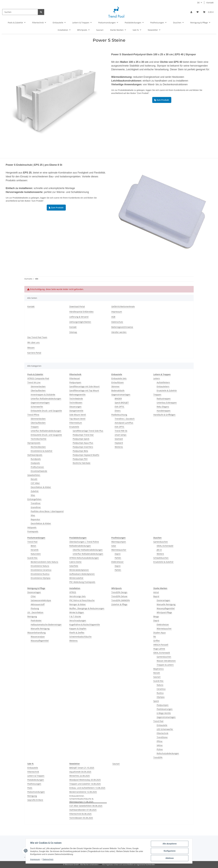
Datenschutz (48, 859)
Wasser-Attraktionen (166, 661)
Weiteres (119, 447)
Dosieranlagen (34, 592)
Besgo (156, 616)
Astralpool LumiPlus (124, 423)
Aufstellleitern (163, 382)
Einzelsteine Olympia (41, 578)
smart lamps (121, 435)
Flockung (35, 608)
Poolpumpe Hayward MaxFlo (86, 455)
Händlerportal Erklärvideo (81, 312)
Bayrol (156, 596)
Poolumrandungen (36, 792)
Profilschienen (37, 467)
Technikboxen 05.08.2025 (81, 818)
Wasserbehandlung (36, 633)
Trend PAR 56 (121, 431)
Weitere (160, 554)
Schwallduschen (161, 558)
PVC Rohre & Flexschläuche (82, 600)
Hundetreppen (164, 411)
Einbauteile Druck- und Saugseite (46, 411)
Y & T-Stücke (75, 616)
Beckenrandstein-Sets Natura (44, 562)
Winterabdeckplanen (79, 570)
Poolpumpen (75, 382)
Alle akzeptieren (170, 844)
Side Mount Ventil (78, 415)
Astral (156, 592)
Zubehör (35, 491)
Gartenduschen (161, 542)
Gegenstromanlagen (40, 403)
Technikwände (76, 399)
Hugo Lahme (159, 649)
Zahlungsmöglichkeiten (80, 322)
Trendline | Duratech (125, 419)
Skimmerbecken (38, 386)
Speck (156, 701)
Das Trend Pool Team (37, 337)
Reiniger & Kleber (78, 604)
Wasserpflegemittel (40, 641)
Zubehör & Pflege (119, 604)
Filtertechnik (162, 733)
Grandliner (36, 507)
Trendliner (36, 503)
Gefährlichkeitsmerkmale (123, 306)
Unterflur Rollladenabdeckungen (46, 399)
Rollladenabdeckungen (80, 546)
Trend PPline (33, 415)
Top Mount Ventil (77, 419)
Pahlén (118, 558)
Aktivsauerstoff (38, 604)
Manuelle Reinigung (40, 629)
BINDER (118, 399)
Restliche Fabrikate (82, 463)
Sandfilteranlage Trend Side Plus (88, 431)
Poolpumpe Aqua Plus (83, 443)
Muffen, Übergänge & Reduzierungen (87, 608)
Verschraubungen (78, 620)
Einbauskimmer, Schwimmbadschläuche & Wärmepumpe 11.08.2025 (81, 799)
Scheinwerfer (37, 407)
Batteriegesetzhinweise (122, 327)
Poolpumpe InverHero (83, 447)
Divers (118, 411)
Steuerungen (75, 407)
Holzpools (32, 527)
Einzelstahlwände (39, 471)
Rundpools (36, 459)
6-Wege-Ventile (164, 713)
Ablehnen (170, 858)
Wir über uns (34, 342)
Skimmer (115, 386)
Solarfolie (74, 566)
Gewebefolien (34, 475)
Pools (30, 788)
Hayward (119, 443)
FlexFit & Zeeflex (77, 633)
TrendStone (162, 737)
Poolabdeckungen (36, 780)
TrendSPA (158, 757)
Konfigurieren (170, 851)
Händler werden (119, 332)
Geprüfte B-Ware (35, 800)
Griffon (157, 641)
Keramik (35, 550)
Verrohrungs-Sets (78, 596)
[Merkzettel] (198, 12)
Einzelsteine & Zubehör (42, 451)
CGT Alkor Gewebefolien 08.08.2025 (86, 806)
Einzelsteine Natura (40, 566)
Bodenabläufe (118, 390)
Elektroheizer (117, 562)
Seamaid (119, 439)
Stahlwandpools (35, 455)
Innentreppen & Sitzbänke (43, 394)
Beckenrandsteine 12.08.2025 (83, 792)
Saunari (157, 677)
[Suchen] (20, 12)
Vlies (33, 495)
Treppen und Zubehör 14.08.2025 (85, 784)
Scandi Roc (32, 558)
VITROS (73, 592)
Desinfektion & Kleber (41, 487)
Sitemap (73, 332)
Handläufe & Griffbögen (164, 415)
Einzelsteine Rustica (40, 574)
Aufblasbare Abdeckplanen (82, 574)
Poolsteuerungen (165, 709)
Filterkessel (75, 378)
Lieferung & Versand (79, 317)
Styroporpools (34, 443)
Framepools (33, 531)
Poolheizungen (34, 784)
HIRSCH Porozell (161, 645)
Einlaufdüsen (118, 382)
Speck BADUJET (122, 403)
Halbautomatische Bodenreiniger (46, 624)
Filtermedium (76, 423)
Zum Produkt (162, 100)
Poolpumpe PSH (80, 459)
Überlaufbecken (38, 390)
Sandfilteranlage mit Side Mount (84, 386)
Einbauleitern (163, 386)
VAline (160, 745)
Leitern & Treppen (36, 776)
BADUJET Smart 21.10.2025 (82, 768)
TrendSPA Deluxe (119, 596)
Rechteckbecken (38, 447)
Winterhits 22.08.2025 (80, 776)
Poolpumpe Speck (81, 439)
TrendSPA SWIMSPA (121, 600)
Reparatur (35, 519)
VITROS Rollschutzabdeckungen (84, 558)
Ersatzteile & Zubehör (167, 390)
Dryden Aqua (159, 633)
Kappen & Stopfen (78, 629)
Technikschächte (39, 439)
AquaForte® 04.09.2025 (80, 772)
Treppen (35, 427)
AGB (113, 317)
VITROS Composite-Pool (38, 378)
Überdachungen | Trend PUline (84, 542)
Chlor (33, 596)
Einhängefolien (34, 499)
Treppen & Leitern (165, 665)
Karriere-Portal (34, 353)
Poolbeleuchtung (119, 415)
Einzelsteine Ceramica (41, 570)
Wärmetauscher (119, 550)
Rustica (160, 693)
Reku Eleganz (163, 407)
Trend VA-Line (34, 382)
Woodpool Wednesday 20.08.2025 (85, 780)
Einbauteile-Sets (119, 378)
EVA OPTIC (119, 407)
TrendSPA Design (119, 592)
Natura (160, 685)
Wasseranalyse (38, 637)
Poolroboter (36, 620)
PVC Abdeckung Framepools (82, 582)
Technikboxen (76, 403)
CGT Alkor (35, 483)
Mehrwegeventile (77, 394)
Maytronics (158, 669)
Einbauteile (162, 725)
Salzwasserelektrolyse (41, 600)
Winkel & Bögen (77, 612)
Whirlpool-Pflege (164, 612)
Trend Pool (32, 542)
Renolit (34, 479)
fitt (155, 637)
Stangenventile (76, 411)
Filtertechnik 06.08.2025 (80, 814)
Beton (33, 546)
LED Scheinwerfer (165, 729)
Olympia (161, 697)
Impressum (35, 859)
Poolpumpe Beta (80, 451)
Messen (31, 348)
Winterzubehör (76, 578)
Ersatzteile (74, 427)
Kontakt (210, 3)
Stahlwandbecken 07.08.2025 (83, 810)
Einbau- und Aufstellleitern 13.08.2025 (87, 788)
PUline (160, 749)
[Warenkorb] (208, 12)
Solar (114, 546)
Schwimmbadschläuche (80, 637)
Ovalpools (35, 463)
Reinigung (32, 616)
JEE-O (159, 550)
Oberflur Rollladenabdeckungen (88, 550)
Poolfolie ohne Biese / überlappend (47, 511)
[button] (191, 12)
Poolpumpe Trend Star (83, 435)
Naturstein (36, 554)
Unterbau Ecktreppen (167, 403)
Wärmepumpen (119, 542)
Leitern (157, 378)
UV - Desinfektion (35, 612)
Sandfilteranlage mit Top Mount (84, 390)
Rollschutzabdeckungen (168, 753)
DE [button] (198, 3)
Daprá (118, 554)
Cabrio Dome (75, 562)
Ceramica (161, 689)
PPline (160, 741)
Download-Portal (77, 306)
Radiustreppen (164, 399)
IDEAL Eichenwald (165, 546)
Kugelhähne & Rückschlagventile (85, 624)
